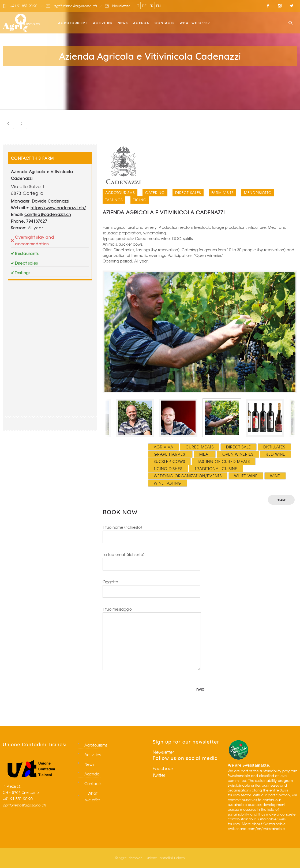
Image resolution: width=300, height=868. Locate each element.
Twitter (159, 775)
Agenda (141, 23)
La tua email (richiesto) (151, 561)
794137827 (37, 221)
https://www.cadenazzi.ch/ (58, 208)
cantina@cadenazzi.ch (48, 214)
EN (158, 6)
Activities (103, 23)
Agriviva (164, 447)
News (123, 23)
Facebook (163, 768)
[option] (200, 332)
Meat (205, 454)
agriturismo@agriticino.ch (75, 6)
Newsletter (121, 6)
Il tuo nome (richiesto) (151, 534)
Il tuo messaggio (152, 638)
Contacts (164, 23)
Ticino (140, 200)
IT (138, 6)
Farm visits (222, 193)
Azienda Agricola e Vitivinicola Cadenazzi (164, 212)
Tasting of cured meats (224, 461)
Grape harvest (170, 454)
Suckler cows (169, 461)
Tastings (114, 200)
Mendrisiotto (258, 193)
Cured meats (200, 447)
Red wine (275, 454)
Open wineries (238, 454)
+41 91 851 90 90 (24, 6)
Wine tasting (168, 483)
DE (144, 6)
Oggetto (151, 588)
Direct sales (188, 193)
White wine (246, 476)
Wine (275, 476)
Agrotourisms (73, 23)
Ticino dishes (168, 469)
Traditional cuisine (216, 469)
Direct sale (239, 447)
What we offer (195, 23)
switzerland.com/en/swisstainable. (257, 829)
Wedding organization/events (188, 476)
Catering (155, 193)
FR (151, 6)
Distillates (274, 447)
